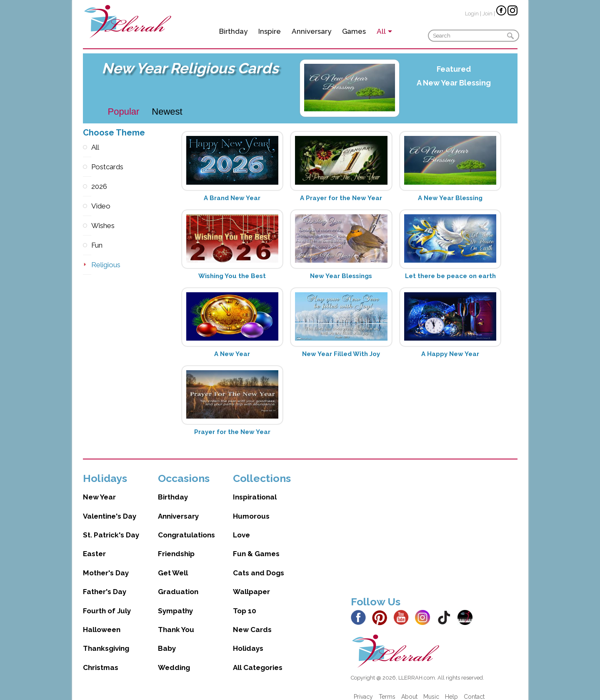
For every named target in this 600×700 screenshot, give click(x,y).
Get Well (173, 565)
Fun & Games (256, 545)
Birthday (233, 31)
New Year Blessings (341, 276)
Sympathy (175, 602)
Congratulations (186, 527)
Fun (87, 245)
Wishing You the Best (232, 276)
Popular (124, 112)
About (409, 688)
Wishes (87, 226)
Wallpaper (251, 583)
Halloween (102, 621)
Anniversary (311, 31)
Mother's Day (106, 565)
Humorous (251, 508)
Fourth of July (107, 602)
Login (472, 14)
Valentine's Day (110, 508)
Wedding (174, 659)
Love (241, 527)
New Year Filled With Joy (341, 354)
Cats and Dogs (259, 565)
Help (451, 688)
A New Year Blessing (454, 83)
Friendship (176, 545)
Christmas (101, 659)
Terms (387, 688)
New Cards (252, 621)
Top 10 (245, 602)
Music (431, 688)
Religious (87, 265)
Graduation (178, 583)
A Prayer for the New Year (341, 198)
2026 (87, 187)
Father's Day (105, 583)
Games (354, 31)
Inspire (270, 31)
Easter (94, 545)
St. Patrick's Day (111, 527)
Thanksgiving (106, 640)
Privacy (363, 688)
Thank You (176, 621)
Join (487, 14)
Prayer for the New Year (232, 432)
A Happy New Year (450, 354)
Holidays (248, 640)
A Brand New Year (232, 198)
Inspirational (255, 489)
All (87, 147)
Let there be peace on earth (450, 276)
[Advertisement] (434, 522)
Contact (474, 688)
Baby (167, 640)
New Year (99, 489)
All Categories (258, 659)
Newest (167, 112)
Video (87, 206)
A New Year (232, 354)
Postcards (87, 167)
